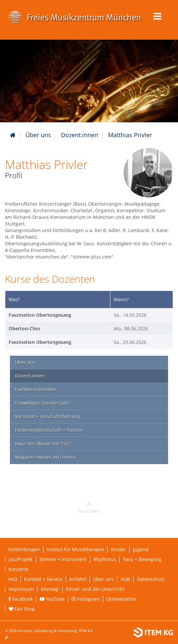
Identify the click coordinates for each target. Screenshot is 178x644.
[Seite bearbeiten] (10, 637)
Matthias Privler (130, 135)
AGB (125, 579)
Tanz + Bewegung (142, 559)
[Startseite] (13, 135)
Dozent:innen (80, 135)
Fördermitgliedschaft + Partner (49, 430)
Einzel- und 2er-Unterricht (95, 589)
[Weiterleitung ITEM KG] (153, 632)
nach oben (89, 507)
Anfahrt (78, 579)
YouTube (52, 599)
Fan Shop (22, 609)
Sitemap (50, 589)
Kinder (119, 549)
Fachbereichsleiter (35, 389)
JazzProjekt (21, 559)
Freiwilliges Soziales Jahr (42, 403)
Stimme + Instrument (63, 559)
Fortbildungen (24, 549)
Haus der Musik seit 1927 (43, 443)
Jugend (141, 549)
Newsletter (121, 599)
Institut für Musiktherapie (75, 549)
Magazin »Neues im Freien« (46, 457)
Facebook (21, 599)
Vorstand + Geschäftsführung (48, 416)
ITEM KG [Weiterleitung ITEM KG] (86, 631)
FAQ (13, 579)
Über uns (38, 135)
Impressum (21, 589)
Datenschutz (151, 579)
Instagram (86, 599)
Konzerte (19, 569)
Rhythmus (105, 559)
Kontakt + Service (43, 579)
